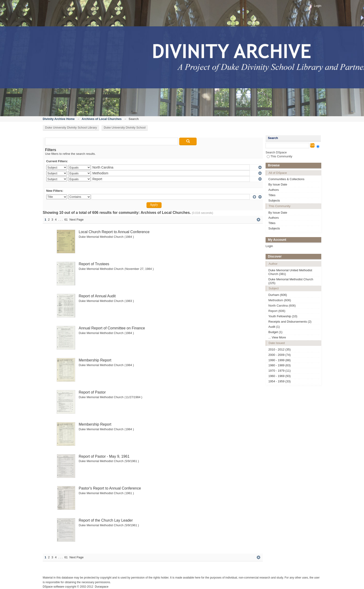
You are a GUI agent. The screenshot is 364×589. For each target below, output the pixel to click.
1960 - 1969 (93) (279, 376)
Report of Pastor (92, 392)
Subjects (274, 200)
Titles (272, 195)
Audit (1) (274, 327)
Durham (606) (278, 295)
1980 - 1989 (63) (279, 365)
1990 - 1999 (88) (279, 360)
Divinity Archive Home (59, 119)
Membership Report (95, 360)
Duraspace (101, 587)
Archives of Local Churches (102, 119)
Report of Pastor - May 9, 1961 (104, 456)
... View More (277, 337)
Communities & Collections (286, 179)
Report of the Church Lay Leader (106, 520)
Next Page (76, 220)
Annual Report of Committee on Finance (112, 328)
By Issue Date (278, 184)
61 (66, 220)
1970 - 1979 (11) (279, 371)
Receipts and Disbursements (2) (290, 322)
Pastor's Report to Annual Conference (110, 488)
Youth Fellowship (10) (283, 316)
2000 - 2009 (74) (279, 355)
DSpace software (53, 587)
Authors (274, 190)
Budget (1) (275, 332)
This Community (279, 156)
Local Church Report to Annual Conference (114, 232)
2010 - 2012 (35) (279, 349)
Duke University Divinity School (125, 127)
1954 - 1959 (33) (279, 381)
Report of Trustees (94, 264)
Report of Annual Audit (97, 296)
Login (318, 6)
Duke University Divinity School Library (71, 127)
